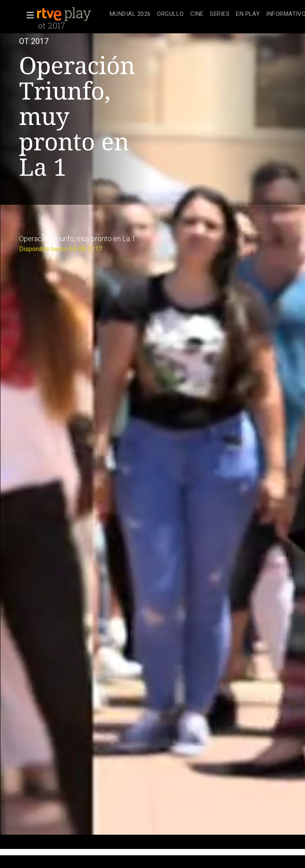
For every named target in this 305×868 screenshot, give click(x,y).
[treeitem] (130, 14)
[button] (28, 15)
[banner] (71, 14)
